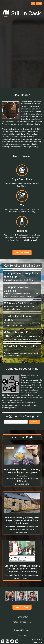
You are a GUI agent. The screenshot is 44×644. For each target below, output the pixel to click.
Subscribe (35, 422)
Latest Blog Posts (22, 437)
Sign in (39, 3)
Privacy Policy (22, 635)
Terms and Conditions (22, 630)
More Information (22, 253)
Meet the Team (22, 607)
